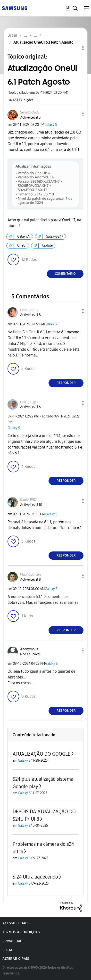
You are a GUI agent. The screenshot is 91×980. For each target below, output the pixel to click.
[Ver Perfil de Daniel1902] (28, 500)
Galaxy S (51, 125)
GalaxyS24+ (55, 237)
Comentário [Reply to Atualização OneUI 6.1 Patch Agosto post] (65, 274)
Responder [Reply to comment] (66, 383)
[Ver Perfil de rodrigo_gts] (29, 402)
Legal (8, 950)
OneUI (22, 245)
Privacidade (14, 941)
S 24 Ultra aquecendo (35, 877)
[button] (75, 114)
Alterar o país (16, 959)
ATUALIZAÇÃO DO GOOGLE (41, 754)
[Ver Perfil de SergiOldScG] (30, 112)
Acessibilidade (16, 923)
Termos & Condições (21, 932)
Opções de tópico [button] (75, 48)
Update (47, 245)
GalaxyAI (24, 237)
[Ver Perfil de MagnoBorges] (31, 574)
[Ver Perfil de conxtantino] (29, 310)
